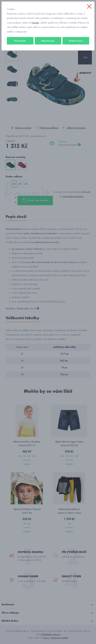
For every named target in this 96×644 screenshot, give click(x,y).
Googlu (35, 23)
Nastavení (48, 41)
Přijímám (20, 41)
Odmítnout (76, 41)
